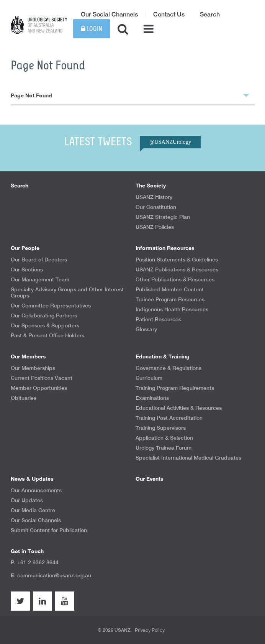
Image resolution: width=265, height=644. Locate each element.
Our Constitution (156, 207)
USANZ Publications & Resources (177, 269)
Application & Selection (164, 438)
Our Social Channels (109, 14)
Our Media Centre (33, 510)
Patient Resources (158, 319)
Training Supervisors (161, 428)
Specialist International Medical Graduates (188, 458)
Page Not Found (130, 95)
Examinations (152, 398)
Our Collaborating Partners (44, 315)
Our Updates (27, 500)
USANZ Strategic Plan (163, 217)
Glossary (146, 329)
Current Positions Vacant (42, 378)
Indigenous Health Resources (172, 309)
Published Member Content (170, 289)
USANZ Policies (155, 227)
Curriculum (149, 378)
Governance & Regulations (168, 368)
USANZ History (154, 197)
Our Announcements (36, 490)
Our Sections (27, 269)
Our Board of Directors (39, 260)
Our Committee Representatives (51, 306)
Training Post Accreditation (169, 418)
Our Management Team (40, 279)
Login (92, 29)
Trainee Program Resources (170, 299)
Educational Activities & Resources (179, 408)
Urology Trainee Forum (164, 448)
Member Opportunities (39, 388)
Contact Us (169, 14)
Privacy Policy (150, 630)
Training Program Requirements (175, 388)
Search (210, 14)
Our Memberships (33, 368)
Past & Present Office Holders (47, 335)
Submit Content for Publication (49, 530)
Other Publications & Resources (175, 279)
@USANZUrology (170, 142)
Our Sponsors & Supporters (45, 325)
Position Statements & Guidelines (177, 260)
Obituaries (24, 398)
